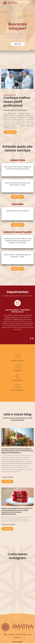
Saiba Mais (18, 44)
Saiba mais (10, 132)
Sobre (5, 635)
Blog (30, 635)
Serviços (11, 635)
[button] (31, 339)
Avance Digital (17, 642)
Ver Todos (18, 197)
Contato (17, 637)
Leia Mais (7, 481)
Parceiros (24, 635)
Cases (17, 635)
